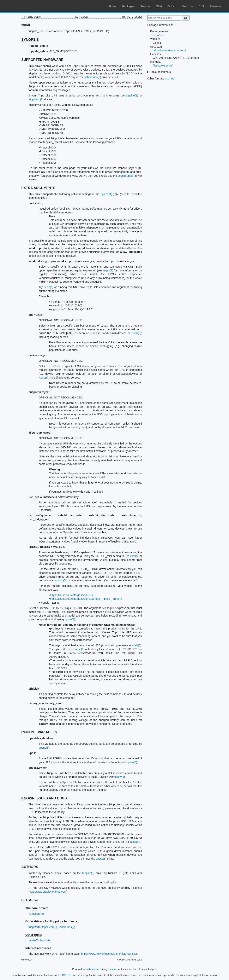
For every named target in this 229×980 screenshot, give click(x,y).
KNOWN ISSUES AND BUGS (44, 798)
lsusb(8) (49, 287)
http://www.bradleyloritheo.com (48, 892)
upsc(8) (80, 649)
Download (217, 6)
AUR (202, 6)
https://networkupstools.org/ (169, 50)
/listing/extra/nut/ (163, 66)
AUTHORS (30, 867)
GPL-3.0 (67, 975)
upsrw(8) (70, 619)
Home (113, 6)
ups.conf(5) (107, 194)
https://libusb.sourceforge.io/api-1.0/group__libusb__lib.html (86, 599)
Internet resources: (39, 948)
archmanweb (93, 969)
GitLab (172, 6)
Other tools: (34, 935)
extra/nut (158, 35)
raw (172, 78)
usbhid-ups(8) (93, 77)
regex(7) (108, 270)
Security (187, 6)
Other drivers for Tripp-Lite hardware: (52, 921)
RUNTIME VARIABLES (39, 732)
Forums (145, 6)
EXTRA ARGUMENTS (38, 188)
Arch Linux (21, 6)
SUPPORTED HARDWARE (42, 60)
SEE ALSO (30, 900)
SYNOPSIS (30, 40)
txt (167, 78)
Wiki (159, 6)
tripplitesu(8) (36, 99)
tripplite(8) (132, 96)
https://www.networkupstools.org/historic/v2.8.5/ (110, 954)
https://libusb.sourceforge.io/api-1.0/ (72, 595)
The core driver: (37, 908)
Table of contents (160, 72)
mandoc (112, 969)
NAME (26, 25)
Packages (129, 6)
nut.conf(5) (60, 580)
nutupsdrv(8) (36, 914)
